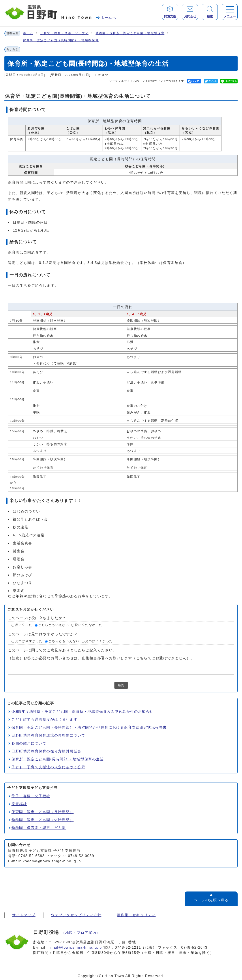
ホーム (28, 33)
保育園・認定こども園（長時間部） (43, 812)
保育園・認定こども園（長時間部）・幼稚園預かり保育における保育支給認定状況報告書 (89, 727)
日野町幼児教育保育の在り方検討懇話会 (46, 751)
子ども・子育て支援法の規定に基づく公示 (48, 767)
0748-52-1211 (128, 947)
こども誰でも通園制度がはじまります (44, 719)
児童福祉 (19, 804)
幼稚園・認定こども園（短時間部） (43, 820)
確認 (121, 685)
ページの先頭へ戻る (211, 900)
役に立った (24, 625)
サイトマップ (24, 915)
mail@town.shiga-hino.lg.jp (76, 947)
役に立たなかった (89, 625)
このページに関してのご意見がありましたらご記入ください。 (62, 650)
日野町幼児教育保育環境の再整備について (48, 735)
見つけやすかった (29, 641)
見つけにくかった (99, 641)
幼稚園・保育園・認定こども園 (39, 828)
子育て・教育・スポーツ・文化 (64, 33)
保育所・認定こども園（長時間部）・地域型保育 (61, 40)
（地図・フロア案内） (81, 933)
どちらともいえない (54, 625)
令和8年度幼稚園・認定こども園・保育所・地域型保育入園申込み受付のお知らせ (83, 711)
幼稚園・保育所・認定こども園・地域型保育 (130, 33)
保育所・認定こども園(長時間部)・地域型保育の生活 (58, 759)
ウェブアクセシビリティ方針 (76, 915)
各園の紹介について (29, 743)
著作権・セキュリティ (136, 915)
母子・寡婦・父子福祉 (31, 796)
